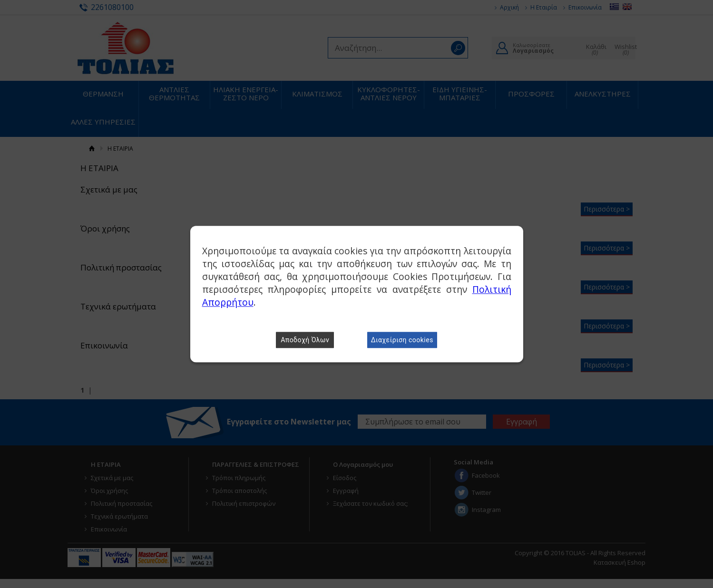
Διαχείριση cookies (402, 340)
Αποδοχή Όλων (305, 340)
